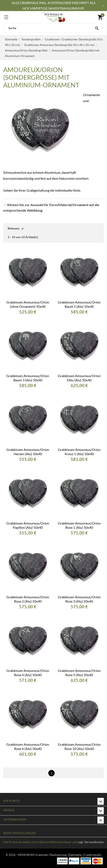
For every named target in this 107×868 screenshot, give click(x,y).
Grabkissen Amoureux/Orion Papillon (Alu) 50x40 (28, 525)
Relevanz (14, 229)
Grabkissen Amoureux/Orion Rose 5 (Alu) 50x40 (79, 673)
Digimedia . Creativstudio (85, 855)
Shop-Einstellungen (19, 833)
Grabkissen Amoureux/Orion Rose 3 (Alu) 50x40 (79, 599)
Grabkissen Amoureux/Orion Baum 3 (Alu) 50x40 (28, 378)
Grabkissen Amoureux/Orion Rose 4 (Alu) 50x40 (28, 673)
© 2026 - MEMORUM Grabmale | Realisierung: (37, 855)
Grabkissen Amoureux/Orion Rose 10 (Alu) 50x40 (79, 746)
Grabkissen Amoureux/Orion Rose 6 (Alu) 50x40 (28, 746)
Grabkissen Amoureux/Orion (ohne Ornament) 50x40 (28, 304)
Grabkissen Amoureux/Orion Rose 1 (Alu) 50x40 (79, 525)
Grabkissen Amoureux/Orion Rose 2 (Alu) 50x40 (28, 599)
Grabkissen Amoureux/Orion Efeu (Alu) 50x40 (79, 378)
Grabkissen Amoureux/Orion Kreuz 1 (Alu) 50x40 (79, 452)
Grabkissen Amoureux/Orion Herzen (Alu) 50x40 (28, 452)
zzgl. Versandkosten (91, 842)
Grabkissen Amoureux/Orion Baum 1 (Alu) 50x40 (79, 304)
